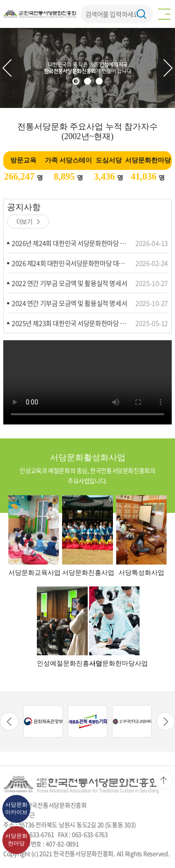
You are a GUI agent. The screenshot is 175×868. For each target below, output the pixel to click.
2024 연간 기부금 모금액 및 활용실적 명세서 (69, 303)
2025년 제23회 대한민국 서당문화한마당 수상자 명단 (70, 323)
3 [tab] (99, 81)
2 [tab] (87, 81)
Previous (7, 68)
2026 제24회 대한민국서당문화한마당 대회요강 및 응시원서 (70, 263)
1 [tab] (76, 81)
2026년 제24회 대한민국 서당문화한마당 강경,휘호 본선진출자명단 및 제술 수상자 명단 (70, 243)
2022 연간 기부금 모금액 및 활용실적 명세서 (69, 283)
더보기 (28, 221)
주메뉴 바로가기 (0, 0)
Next (168, 68)
